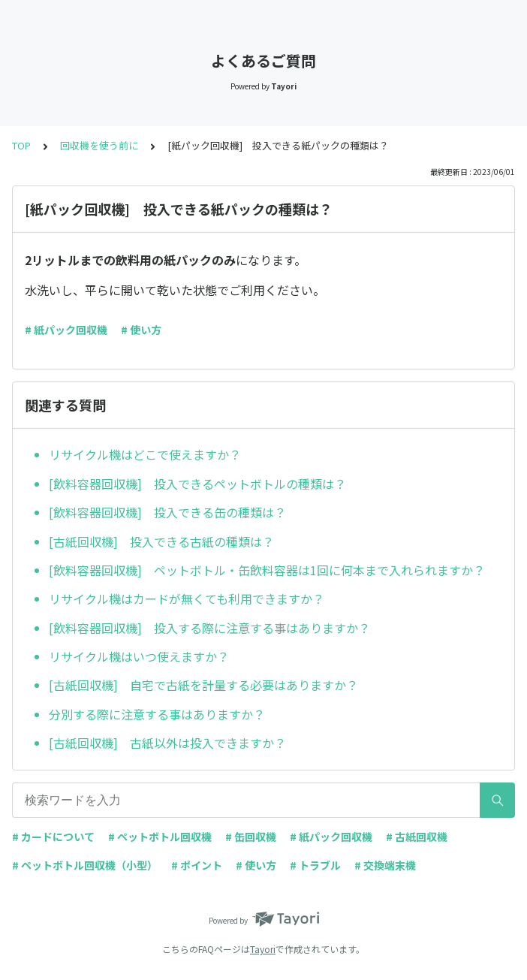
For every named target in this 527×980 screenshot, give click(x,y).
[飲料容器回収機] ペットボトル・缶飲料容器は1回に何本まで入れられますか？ (267, 570)
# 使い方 (141, 330)
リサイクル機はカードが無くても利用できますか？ (187, 599)
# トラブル (315, 865)
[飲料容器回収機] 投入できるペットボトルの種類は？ (197, 484)
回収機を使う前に (99, 145)
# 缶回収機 (251, 837)
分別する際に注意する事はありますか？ (157, 714)
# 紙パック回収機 (66, 330)
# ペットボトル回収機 (160, 837)
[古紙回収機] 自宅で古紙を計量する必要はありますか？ (203, 685)
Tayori (263, 949)
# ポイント (197, 865)
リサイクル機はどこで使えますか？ (145, 454)
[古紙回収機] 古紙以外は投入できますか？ (167, 743)
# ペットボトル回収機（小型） (85, 865)
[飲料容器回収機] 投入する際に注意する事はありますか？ (209, 628)
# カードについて (53, 837)
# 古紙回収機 (417, 837)
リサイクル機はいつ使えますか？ (139, 656)
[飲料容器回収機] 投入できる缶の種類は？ (167, 512)
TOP (21, 145)
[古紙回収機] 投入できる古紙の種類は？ (161, 541)
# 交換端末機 (385, 865)
